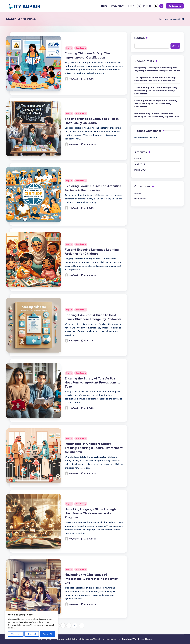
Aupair (69, 48)
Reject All (32, 634)
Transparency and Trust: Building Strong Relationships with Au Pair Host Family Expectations (156, 91)
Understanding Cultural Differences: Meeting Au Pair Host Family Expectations (157, 115)
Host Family (81, 48)
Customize (16, 634)
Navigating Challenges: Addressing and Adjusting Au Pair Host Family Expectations (157, 69)
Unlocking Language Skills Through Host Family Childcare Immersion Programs (90, 513)
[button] (175, 6)
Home (161, 19)
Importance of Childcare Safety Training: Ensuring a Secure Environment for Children (94, 448)
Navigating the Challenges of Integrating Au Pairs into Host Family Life (91, 579)
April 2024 (140, 164)
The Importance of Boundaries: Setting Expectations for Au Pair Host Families (155, 79)
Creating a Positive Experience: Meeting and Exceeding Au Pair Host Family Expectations (156, 104)
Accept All (47, 634)
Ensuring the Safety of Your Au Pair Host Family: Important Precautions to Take (93, 382)
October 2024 (142, 159)
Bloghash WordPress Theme (137, 639)
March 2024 (140, 170)
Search (140, 38)
